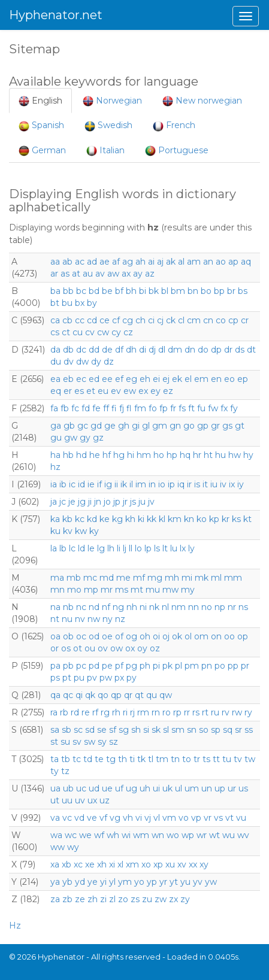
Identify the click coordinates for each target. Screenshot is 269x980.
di (143, 350)
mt (137, 590)
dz (109, 362)
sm (178, 730)
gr (215, 426)
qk (90, 695)
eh (145, 379)
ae (105, 262)
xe (90, 864)
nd (94, 607)
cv (90, 332)
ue (107, 788)
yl (112, 882)
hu (220, 455)
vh (128, 818)
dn (190, 350)
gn (175, 426)
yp (152, 882)
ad (92, 262)
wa (56, 835)
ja (54, 502)
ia (54, 484)
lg (101, 548)
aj (160, 262)
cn (208, 320)
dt (251, 350)
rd (75, 712)
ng (118, 607)
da (55, 350)
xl (120, 864)
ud (94, 788)
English (40, 101)
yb (67, 882)
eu (103, 391)
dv (69, 362)
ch (140, 320)
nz (120, 619)
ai (151, 262)
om (201, 636)
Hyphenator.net (56, 15)
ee (107, 379)
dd (94, 350)
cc (80, 320)
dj (152, 350)
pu (79, 678)
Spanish (41, 125)
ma (57, 578)
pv (92, 678)
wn (158, 835)
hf (107, 455)
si (146, 730)
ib (63, 484)
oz (155, 648)
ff (106, 408)
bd (94, 291)
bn (193, 291)
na (55, 607)
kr (226, 519)
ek (177, 379)
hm (144, 455)
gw (71, 438)
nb (68, 607)
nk (154, 607)
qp (116, 695)
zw (161, 899)
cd (92, 320)
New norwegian (202, 101)
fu (201, 408)
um (192, 788)
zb (67, 899)
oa (55, 636)
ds (240, 350)
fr (173, 408)
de (107, 350)
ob (68, 636)
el (188, 379)
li (119, 548)
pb (68, 666)
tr (197, 759)
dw (82, 362)
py (132, 678)
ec (81, 379)
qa (55, 695)
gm (160, 426)
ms (122, 590)
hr (197, 455)
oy (142, 648)
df (119, 350)
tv (238, 759)
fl (129, 408)
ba (55, 291)
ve (92, 818)
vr (208, 818)
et (91, 391)
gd (96, 426)
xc (78, 864)
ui (156, 788)
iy (241, 484)
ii (116, 484)
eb (68, 379)
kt (247, 519)
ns (243, 607)
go (189, 426)
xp (158, 864)
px (119, 678)
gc (83, 426)
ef (119, 379)
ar (54, 274)
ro (167, 712)
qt (139, 695)
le (91, 548)
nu (67, 619)
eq (56, 391)
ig (108, 484)
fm (140, 408)
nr (232, 607)
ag (128, 262)
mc (90, 578)
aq (246, 262)
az (150, 274)
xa (55, 864)
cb (67, 320)
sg (124, 730)
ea (55, 379)
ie (91, 484)
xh (102, 864)
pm (192, 666)
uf (119, 788)
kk (152, 519)
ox (130, 648)
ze (80, 899)
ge (110, 426)
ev (116, 391)
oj (166, 636)
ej (166, 379)
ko (202, 519)
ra (54, 712)
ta (55, 759)
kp (214, 519)
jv (151, 502)
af (116, 262)
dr (228, 350)
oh (145, 636)
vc (67, 818)
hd (81, 455)
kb (67, 519)
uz (105, 800)
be (107, 291)
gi (136, 426)
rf (95, 712)
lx (183, 548)
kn (189, 519)
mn (58, 590)
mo (74, 590)
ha (55, 455)
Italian (105, 151)
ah (140, 262)
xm (132, 864)
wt (214, 835)
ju (142, 502)
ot (78, 648)
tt (216, 759)
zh (93, 899)
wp (188, 835)
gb (69, 426)
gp (203, 426)
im (141, 484)
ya (55, 882)
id (81, 484)
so (204, 730)
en (216, 379)
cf (116, 320)
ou (90, 648)
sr (238, 730)
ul (179, 788)
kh (130, 519)
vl (157, 818)
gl (146, 426)
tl (151, 759)
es (79, 391)
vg (115, 818)
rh (116, 712)
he (95, 455)
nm (179, 607)
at (76, 274)
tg (111, 759)
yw (211, 882)
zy (185, 899)
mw (170, 590)
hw (235, 455)
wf (99, 835)
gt (240, 426)
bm (178, 291)
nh (132, 607)
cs (55, 332)
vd (79, 818)
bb (68, 291)
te (99, 759)
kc (80, 519)
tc (77, 759)
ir (189, 484)
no (207, 607)
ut (55, 800)
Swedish (108, 125)
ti (132, 759)
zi (103, 899)
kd (92, 519)
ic (72, 484)
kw (81, 531)
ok (177, 636)
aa (55, 262)
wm (141, 835)
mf (139, 578)
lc (72, 548)
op (243, 636)
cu (78, 332)
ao (221, 262)
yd (80, 882)
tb (66, 759)
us (243, 788)
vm (169, 818)
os (66, 648)
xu (170, 864)
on (216, 636)
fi (114, 408)
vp (196, 818)
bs (243, 291)
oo (229, 636)
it (205, 484)
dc (81, 350)
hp (172, 455)
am (194, 262)
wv (243, 835)
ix (232, 484)
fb (65, 408)
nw (94, 619)
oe (107, 636)
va (55, 818)
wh (113, 835)
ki (141, 519)
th (123, 759)
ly (191, 548)
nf (106, 607)
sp (216, 730)
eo (229, 379)
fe (96, 408)
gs (227, 426)
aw (113, 274)
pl (179, 666)
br (231, 291)
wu (229, 835)
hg (119, 455)
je (72, 502)
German (42, 151)
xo (146, 864)
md (107, 578)
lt (165, 548)
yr (163, 882)
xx (193, 864)
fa (54, 408)
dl (162, 350)
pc (81, 666)
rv (226, 712)
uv (80, 800)
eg (132, 379)
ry (248, 712)
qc (68, 695)
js (133, 502)
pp (233, 666)
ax (126, 274)
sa (55, 730)
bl (165, 291)
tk (141, 759)
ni (143, 607)
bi (143, 291)
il (131, 484)
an (208, 262)
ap (233, 262)
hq (185, 455)
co (221, 320)
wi (126, 835)
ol (188, 636)
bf (119, 291)
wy (73, 847)
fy (234, 408)
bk (154, 291)
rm (143, 712)
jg (82, 502)
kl (162, 519)
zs (135, 899)
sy (102, 742)
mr (107, 590)
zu (147, 899)
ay (138, 274)
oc (81, 636)
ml (216, 578)
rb (64, 712)
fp (164, 408)
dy (96, 362)
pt (67, 678)
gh (124, 426)
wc (71, 835)
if (99, 484)
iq (181, 484)
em (201, 379)
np (220, 607)
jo (107, 502)
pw (106, 678)
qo (103, 695)
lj (125, 548)
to (187, 759)
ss (249, 730)
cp (233, 320)
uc (81, 788)
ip (171, 484)
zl (112, 899)
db (68, 350)
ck (171, 320)
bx (80, 303)
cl (181, 320)
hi (131, 455)
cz (128, 332)
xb (67, 864)
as (65, 274)
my (188, 590)
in (152, 484)
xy (204, 864)
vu (241, 818)
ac (80, 262)
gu (56, 438)
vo (184, 818)
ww (58, 847)
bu (67, 303)
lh (111, 548)
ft (191, 408)
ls (157, 548)
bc (81, 291)
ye (93, 882)
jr (125, 502)
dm (175, 350)
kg (117, 519)
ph (145, 666)
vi (139, 818)
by (92, 303)
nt (55, 619)
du (56, 362)
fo (153, 408)
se (102, 730)
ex (143, 391)
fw (213, 408)
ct (66, 332)
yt (174, 882)
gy (85, 438)
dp (216, 350)
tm (162, 759)
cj (160, 320)
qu (152, 695)
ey (155, 391)
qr (128, 695)
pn (207, 666)
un (207, 788)
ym (125, 882)
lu (174, 548)
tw (250, 759)
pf (119, 666)
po (220, 666)
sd (90, 730)
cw (103, 332)
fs (182, 408)
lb (63, 548)
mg (155, 578)
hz (55, 467)
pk (167, 666)
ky (94, 531)
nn (194, 607)
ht (208, 455)
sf (113, 730)
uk (167, 788)
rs (196, 712)
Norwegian (112, 101)
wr (202, 835)
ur (232, 788)
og (132, 636)
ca (55, 320)
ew (130, 391)
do (203, 350)
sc (78, 730)
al (181, 262)
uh (145, 788)
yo (139, 882)
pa (55, 666)
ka (55, 519)
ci (151, 320)
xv (182, 864)
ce (105, 320)
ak (171, 262)
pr (245, 666)
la (54, 548)
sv (77, 742)
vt (229, 818)
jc (63, 502)
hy (248, 455)
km (175, 519)
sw (90, 742)
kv (68, 531)
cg (128, 320)
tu (227, 759)
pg (132, 666)
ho (159, 455)
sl (166, 730)
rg (105, 712)
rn (156, 712)
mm (233, 578)
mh (172, 578)
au (88, 274)
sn (192, 730)
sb (67, 730)
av (100, 274)
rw (237, 712)
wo (173, 835)
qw (166, 695)
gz (98, 438)
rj (132, 712)
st (54, 742)
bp (219, 291)
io (162, 484)
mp (91, 590)
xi (112, 864)
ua (55, 788)
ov (103, 648)
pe (107, 666)
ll (131, 548)
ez (168, 391)
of (119, 636)
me (123, 578)
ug (132, 788)
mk (202, 578)
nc (81, 607)
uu (67, 800)
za (55, 899)
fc (75, 408)
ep (243, 379)
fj (122, 408)
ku (55, 531)
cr (245, 320)
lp (148, 548)
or (55, 648)
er (68, 391)
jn (98, 502)
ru (215, 712)
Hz (15, 926)
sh (136, 730)
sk (156, 730)
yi (103, 882)
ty (55, 771)
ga (56, 426)
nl (165, 607)
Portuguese (177, 151)
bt (55, 303)
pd (94, 666)
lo (138, 548)
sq (228, 730)
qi (79, 695)
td (88, 759)
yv (198, 882)
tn (175, 759)
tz (65, 771)
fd (86, 408)
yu (185, 882)
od (94, 636)
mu (153, 590)
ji (90, 502)
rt (205, 712)
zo (123, 899)
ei (156, 379)
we (85, 835)
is (197, 484)
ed (94, 379)
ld (81, 548)
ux (92, 800)
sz (114, 742)
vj (148, 818)
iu (214, 484)
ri (125, 712)
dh (131, 350)
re (86, 712)
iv (223, 484)
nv (80, 619)
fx (224, 408)
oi (156, 636)
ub (68, 788)
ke (105, 519)
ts (206, 759)
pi (156, 666)
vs (218, 818)
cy (116, 332)
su (65, 742)
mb (74, 578)
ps (55, 678)
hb (68, 455)
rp (177, 712)
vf (103, 818)
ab (67, 262)
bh (131, 291)
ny (108, 619)
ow (117, 648)
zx (173, 899)
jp (117, 502)
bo (206, 291)
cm (194, 320)
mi (187, 578)
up (220, 788)
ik (124, 484)
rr (187, 712)
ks (236, 519)
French (174, 125)
